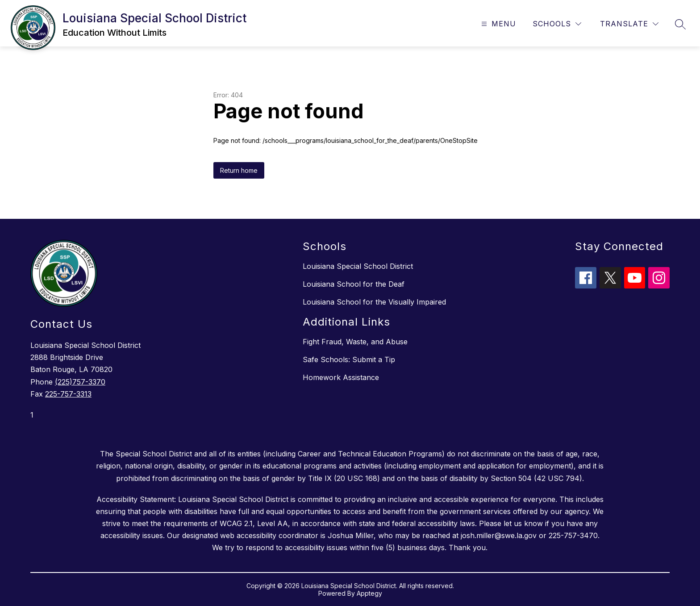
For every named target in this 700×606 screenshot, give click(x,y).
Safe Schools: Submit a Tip (349, 359)
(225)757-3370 (80, 382)
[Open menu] (498, 24)
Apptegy (369, 593)
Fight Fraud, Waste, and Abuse (355, 342)
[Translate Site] (629, 24)
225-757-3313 (68, 394)
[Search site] (680, 24)
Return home (239, 170)
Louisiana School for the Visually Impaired (374, 302)
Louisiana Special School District (358, 266)
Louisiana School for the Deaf (354, 284)
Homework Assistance (341, 377)
